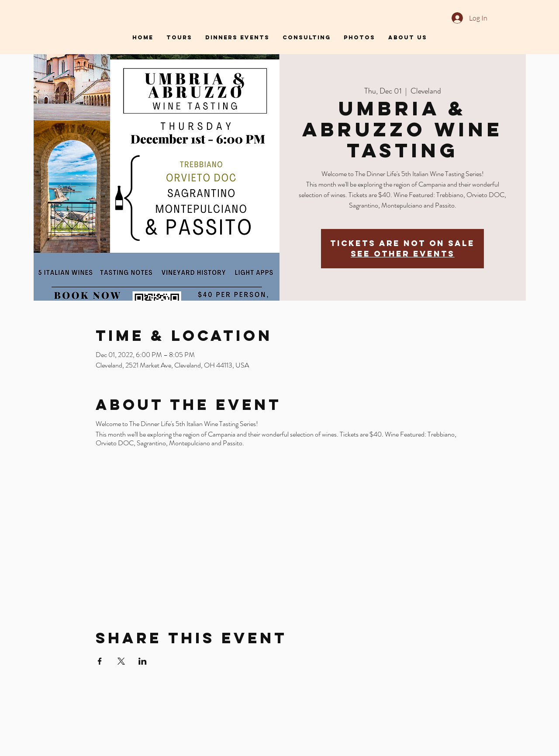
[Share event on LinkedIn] (143, 661)
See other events (403, 254)
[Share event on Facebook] (100, 661)
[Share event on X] (121, 661)
